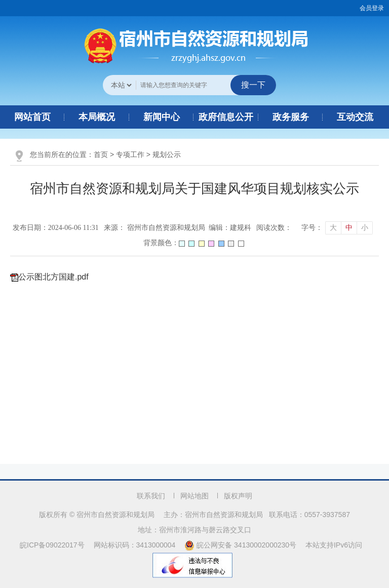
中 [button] (349, 228)
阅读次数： (274, 228)
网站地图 (194, 496)
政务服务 (291, 117)
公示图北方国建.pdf (53, 277)
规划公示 (167, 154)
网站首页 (32, 117)
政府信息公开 (226, 117)
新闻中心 (162, 117)
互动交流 (355, 117)
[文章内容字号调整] (337, 228)
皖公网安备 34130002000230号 (241, 545)
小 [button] (365, 228)
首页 (101, 154)
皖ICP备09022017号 (52, 545)
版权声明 (238, 496)
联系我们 (151, 496)
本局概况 (97, 117)
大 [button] (333, 228)
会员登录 (372, 8)
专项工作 (130, 154)
